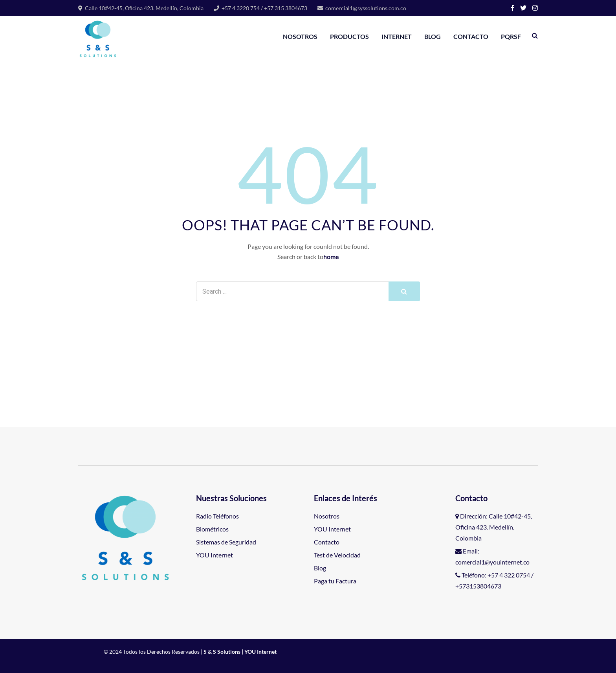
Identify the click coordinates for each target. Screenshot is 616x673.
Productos (349, 36)
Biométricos (212, 529)
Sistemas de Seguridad (226, 542)
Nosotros (300, 36)
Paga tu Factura (335, 581)
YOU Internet (214, 555)
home (331, 257)
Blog (320, 568)
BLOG (433, 36)
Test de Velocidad (337, 555)
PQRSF (511, 36)
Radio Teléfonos (217, 516)
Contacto (471, 36)
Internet (397, 36)
